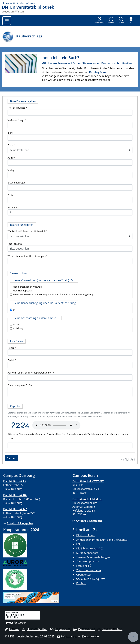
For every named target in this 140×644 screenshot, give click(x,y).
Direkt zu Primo (86, 535)
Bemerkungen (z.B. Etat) (20, 385)
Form (10, 145)
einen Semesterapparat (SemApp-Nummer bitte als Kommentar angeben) (53, 294)
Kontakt (81, 583)
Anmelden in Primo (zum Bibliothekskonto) (102, 540)
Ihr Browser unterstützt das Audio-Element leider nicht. (56, 425)
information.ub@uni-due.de (80, 636)
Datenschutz (84, 629)
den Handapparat (23, 291)
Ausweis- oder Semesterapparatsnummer (30, 373)
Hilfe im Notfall (35, 629)
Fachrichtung (15, 244)
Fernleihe (82, 566)
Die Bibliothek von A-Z (89, 549)
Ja (14, 309)
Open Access (84, 575)
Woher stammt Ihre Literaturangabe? (27, 256)
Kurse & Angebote (87, 553)
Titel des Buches (16, 108)
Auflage (12, 158)
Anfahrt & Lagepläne (20, 523)
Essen (16, 324)
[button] (111, 20)
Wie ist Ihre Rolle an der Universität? (27, 231)
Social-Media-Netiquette (91, 579)
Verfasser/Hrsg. (16, 120)
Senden (12, 458)
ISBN (10, 133)
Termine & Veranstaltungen (93, 557)
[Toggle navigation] (7, 21)
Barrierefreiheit (110, 629)
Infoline (12, 629)
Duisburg (18, 328)
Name (11, 348)
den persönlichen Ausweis (28, 287)
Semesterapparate (88, 561)
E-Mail (11, 360)
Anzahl (11, 208)
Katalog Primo (98, 72)
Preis (10, 195)
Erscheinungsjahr (17, 183)
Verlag (11, 170)
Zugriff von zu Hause (89, 570)
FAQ (79, 544)
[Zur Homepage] (70, 3)
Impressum (60, 629)
